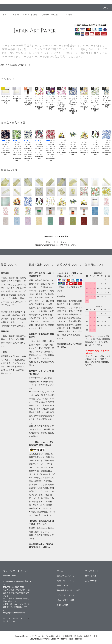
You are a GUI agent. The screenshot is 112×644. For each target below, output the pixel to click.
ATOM (65, 605)
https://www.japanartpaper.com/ (48, 245)
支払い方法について (66, 576)
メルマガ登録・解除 (66, 600)
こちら (27, 618)
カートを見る (91, 576)
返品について (63, 585)
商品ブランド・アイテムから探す (24, 15)
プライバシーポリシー (67, 595)
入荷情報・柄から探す (49, 15)
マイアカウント (92, 571)
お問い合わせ (91, 581)
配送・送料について (66, 581)
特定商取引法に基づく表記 (69, 590)
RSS (59, 605)
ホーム (5, 15)
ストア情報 (66, 15)
